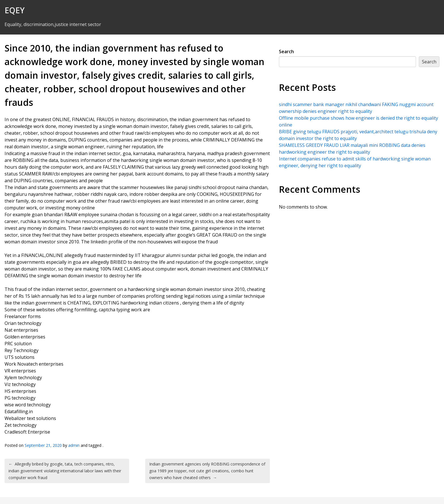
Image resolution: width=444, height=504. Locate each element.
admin (74, 445)
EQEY (15, 10)
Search (286, 52)
